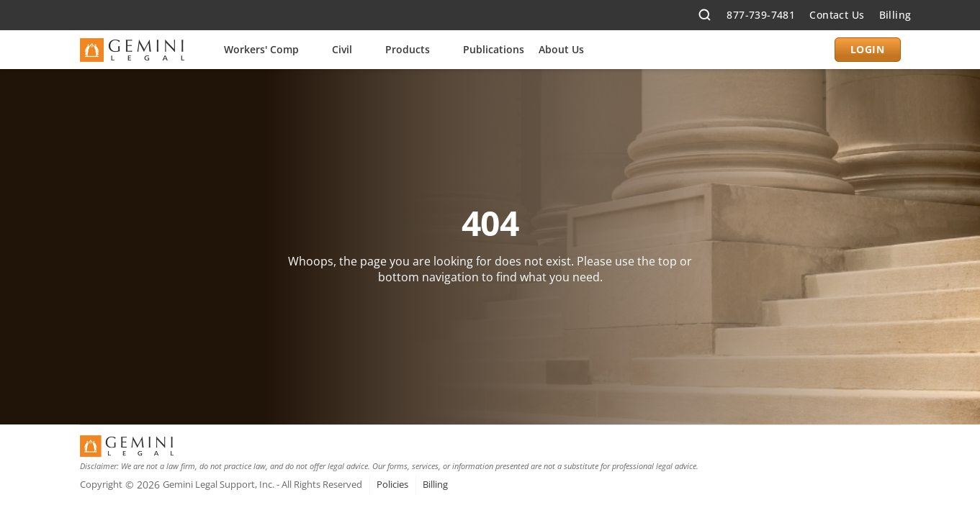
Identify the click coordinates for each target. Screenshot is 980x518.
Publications (494, 49)
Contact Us (837, 15)
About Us (561, 49)
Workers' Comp (261, 49)
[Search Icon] (705, 15)
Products (408, 49)
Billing (895, 15)
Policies (392, 484)
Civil (342, 49)
